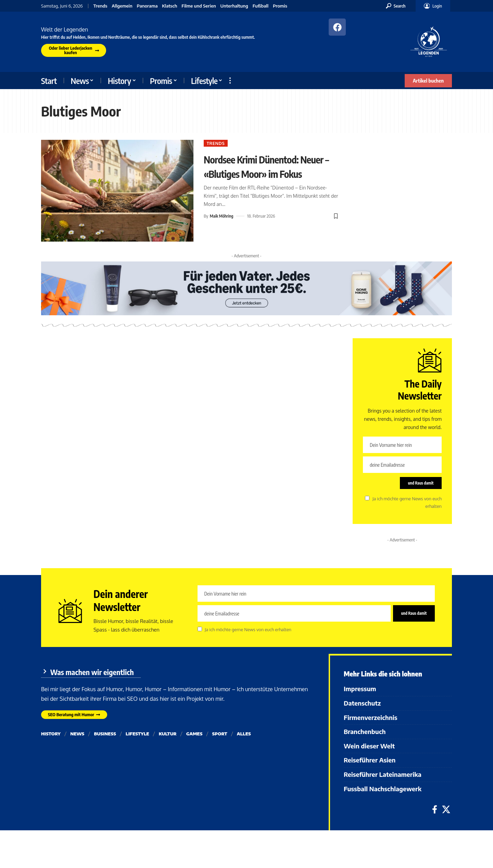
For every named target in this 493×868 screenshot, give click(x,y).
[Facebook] (435, 811)
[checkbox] (367, 500)
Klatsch (169, 6)
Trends (100, 6)
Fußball (261, 6)
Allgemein (122, 6)
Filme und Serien (199, 6)
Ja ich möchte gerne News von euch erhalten (248, 633)
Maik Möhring (222, 232)
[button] (396, 6)
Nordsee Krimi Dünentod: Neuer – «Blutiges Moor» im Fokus (270, 174)
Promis (280, 6)
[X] (446, 811)
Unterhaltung (234, 6)
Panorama (147, 6)
